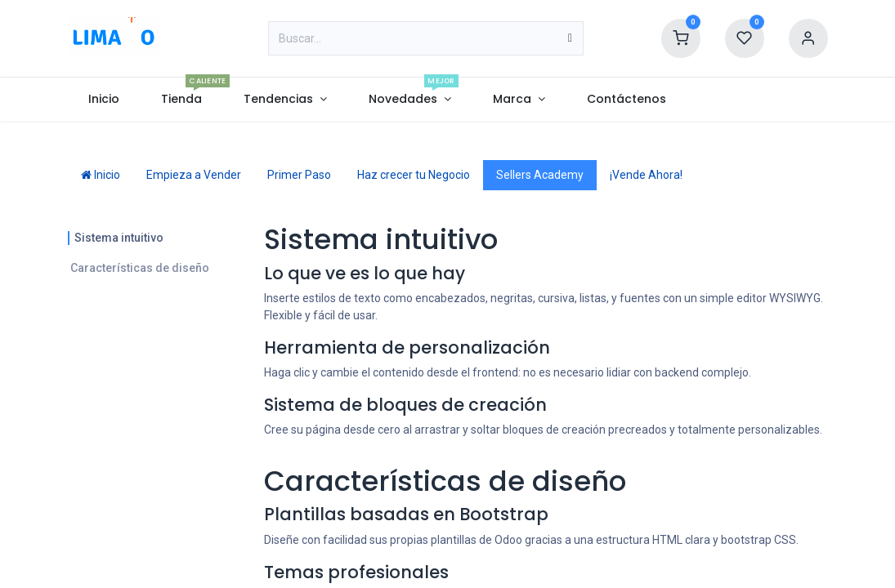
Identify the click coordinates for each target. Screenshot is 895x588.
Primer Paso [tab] (299, 175)
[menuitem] (104, 99)
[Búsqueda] (570, 38)
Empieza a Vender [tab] (194, 175)
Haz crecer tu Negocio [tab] (414, 175)
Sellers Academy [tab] (540, 175)
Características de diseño (140, 268)
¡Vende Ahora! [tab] (646, 175)
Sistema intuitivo (119, 238)
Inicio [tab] (101, 175)
